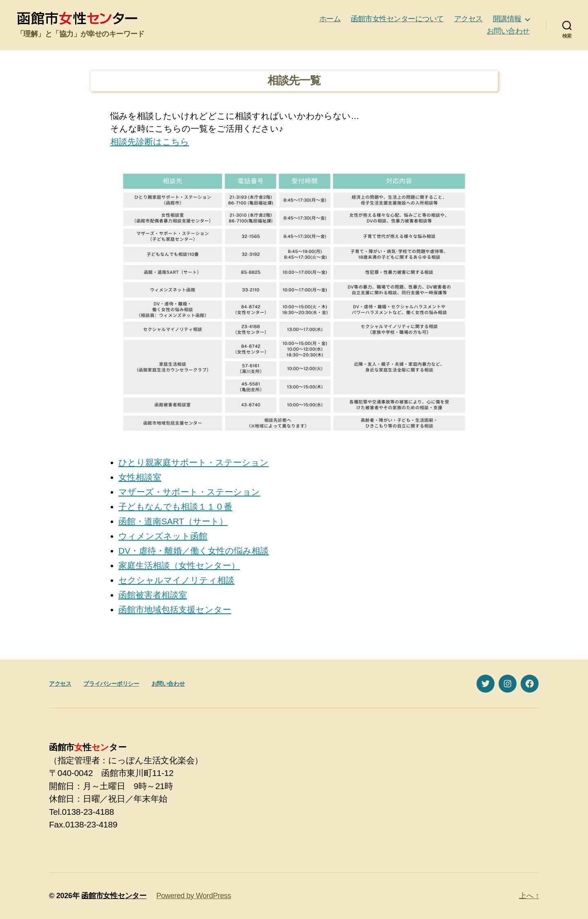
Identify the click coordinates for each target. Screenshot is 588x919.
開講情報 (507, 19)
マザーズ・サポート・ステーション (189, 492)
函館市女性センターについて (397, 19)
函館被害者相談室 (153, 595)
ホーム (330, 19)
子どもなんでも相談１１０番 (175, 506)
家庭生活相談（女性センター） (179, 565)
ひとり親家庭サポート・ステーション (194, 462)
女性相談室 (140, 477)
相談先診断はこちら (150, 142)
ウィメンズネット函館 (163, 536)
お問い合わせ (508, 31)
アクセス (468, 19)
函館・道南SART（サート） (173, 521)
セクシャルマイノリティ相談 (176, 580)
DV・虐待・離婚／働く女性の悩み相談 (194, 551)
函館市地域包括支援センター (175, 609)
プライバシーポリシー (111, 684)
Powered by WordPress (194, 896)
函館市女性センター (114, 896)
